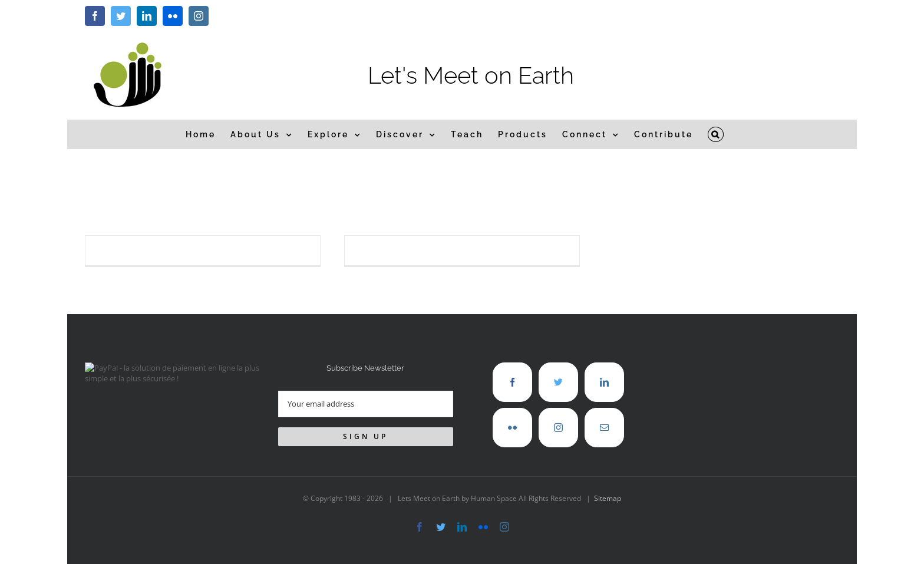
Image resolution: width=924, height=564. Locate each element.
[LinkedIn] (604, 382)
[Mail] (604, 428)
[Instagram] (558, 428)
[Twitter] (558, 382)
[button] (716, 134)
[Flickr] (512, 428)
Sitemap (608, 498)
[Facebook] (512, 382)
